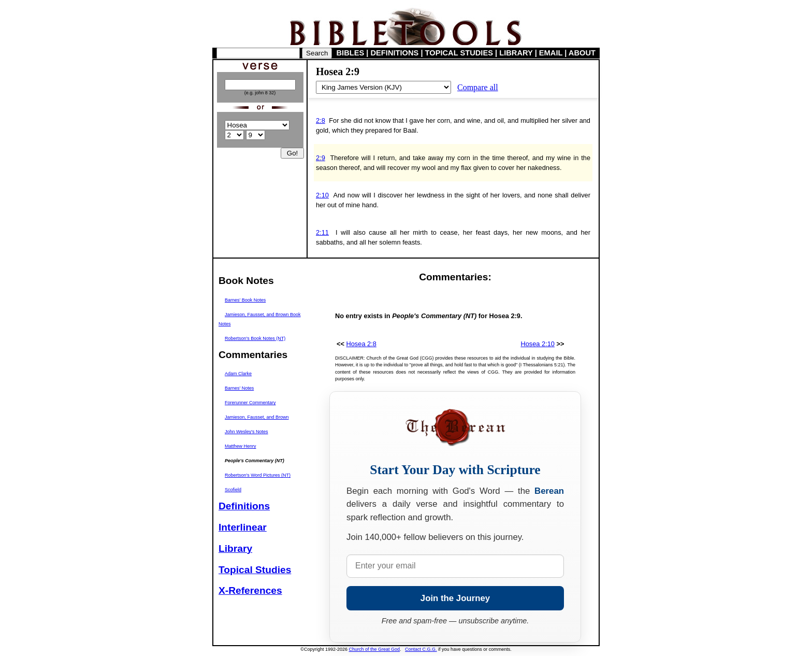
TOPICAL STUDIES (459, 53)
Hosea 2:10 (537, 344)
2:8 (321, 120)
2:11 (322, 232)
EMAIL (551, 53)
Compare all (478, 87)
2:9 (321, 158)
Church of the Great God (375, 649)
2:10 (322, 195)
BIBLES (351, 53)
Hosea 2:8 (361, 344)
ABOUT (582, 53)
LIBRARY (516, 53)
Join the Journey (455, 598)
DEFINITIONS (395, 53)
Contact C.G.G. (421, 649)
